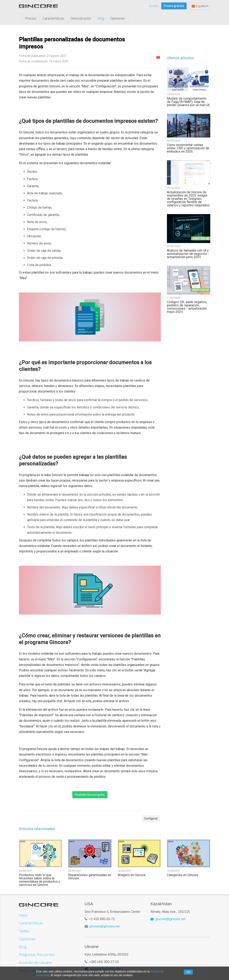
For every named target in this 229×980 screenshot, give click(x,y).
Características (53, 18)
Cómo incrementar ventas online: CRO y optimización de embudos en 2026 (188, 148)
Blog (101, 18)
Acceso (153, 6)
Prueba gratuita (174, 6)
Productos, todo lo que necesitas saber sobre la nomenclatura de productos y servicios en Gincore (39, 880)
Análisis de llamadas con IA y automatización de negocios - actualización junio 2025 (188, 254)
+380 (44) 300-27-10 (104, 960)
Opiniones (118, 18)
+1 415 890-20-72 (102, 917)
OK (188, 972)
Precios (31, 18)
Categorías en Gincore (183, 875)
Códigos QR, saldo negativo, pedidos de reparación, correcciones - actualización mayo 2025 (187, 307)
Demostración (81, 18)
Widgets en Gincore (132, 875)
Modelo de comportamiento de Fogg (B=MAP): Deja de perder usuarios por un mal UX (188, 102)
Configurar (151, 818)
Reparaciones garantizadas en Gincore (90, 877)
